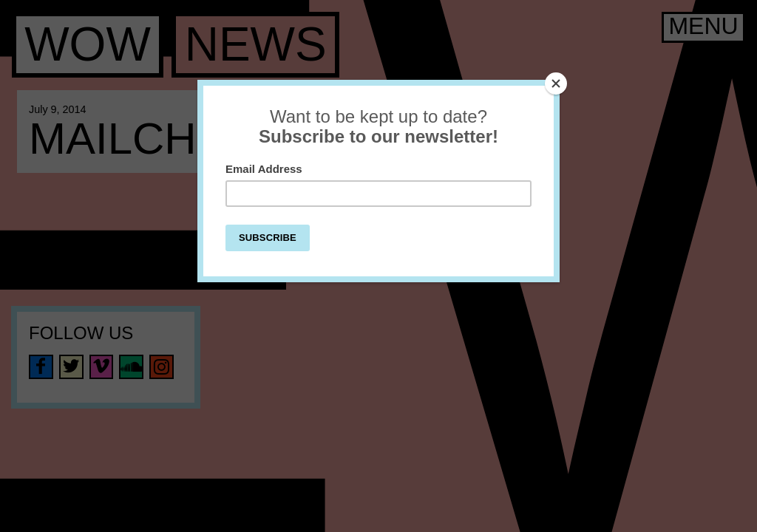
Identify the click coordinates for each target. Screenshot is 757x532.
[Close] (556, 83)
